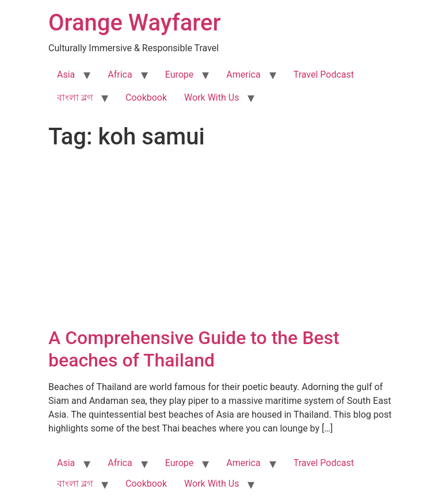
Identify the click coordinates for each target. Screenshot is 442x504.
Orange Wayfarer (135, 23)
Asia (66, 75)
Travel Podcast (324, 75)
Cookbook (146, 98)
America (243, 75)
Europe (180, 75)
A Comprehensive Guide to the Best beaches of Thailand (194, 349)
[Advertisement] (221, 240)
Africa (120, 75)
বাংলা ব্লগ (75, 98)
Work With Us (212, 98)
